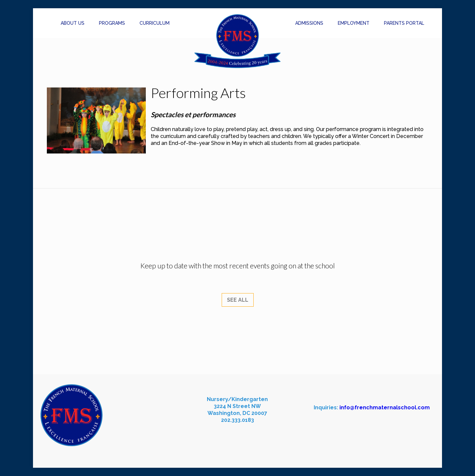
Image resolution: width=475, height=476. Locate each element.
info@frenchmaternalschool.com (385, 408)
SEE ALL (238, 300)
